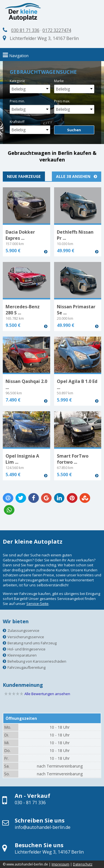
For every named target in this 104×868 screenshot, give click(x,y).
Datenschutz (83, 864)
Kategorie (17, 81)
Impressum (60, 864)
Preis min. (17, 101)
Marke (59, 81)
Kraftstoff (17, 122)
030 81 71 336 (25, 30)
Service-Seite (37, 604)
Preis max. (62, 101)
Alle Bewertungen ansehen (47, 694)
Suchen (74, 130)
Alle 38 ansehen (77, 176)
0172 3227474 (57, 30)
